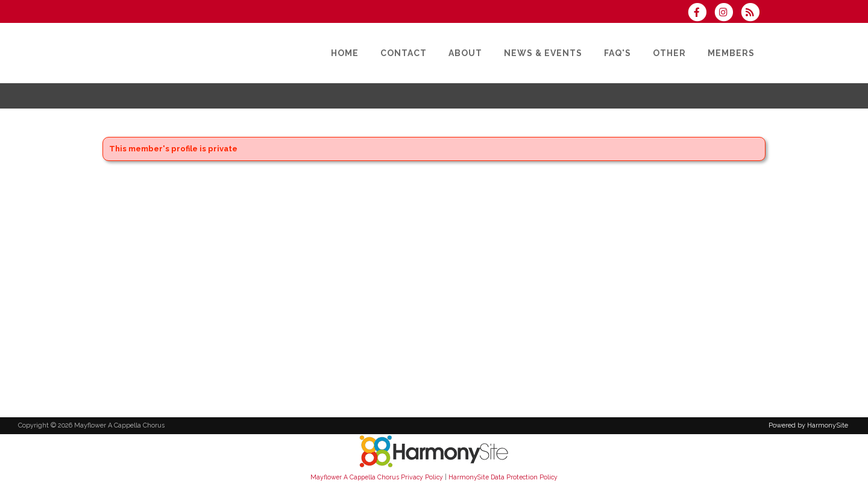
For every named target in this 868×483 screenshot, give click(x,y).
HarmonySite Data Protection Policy (503, 477)
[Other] (669, 53)
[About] (465, 53)
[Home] (345, 53)
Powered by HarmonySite (808, 425)
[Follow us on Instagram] (728, 14)
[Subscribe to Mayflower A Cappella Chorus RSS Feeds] (753, 14)
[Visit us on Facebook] (700, 14)
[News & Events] (543, 53)
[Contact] (404, 53)
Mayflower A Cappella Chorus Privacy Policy (377, 477)
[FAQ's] (618, 53)
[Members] (731, 53)
